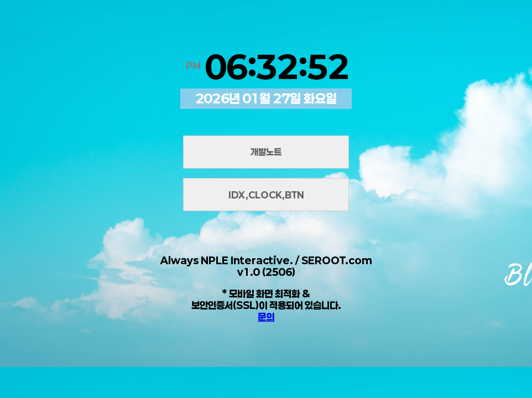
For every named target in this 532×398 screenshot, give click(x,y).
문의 (266, 317)
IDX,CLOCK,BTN (266, 195)
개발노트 (266, 152)
